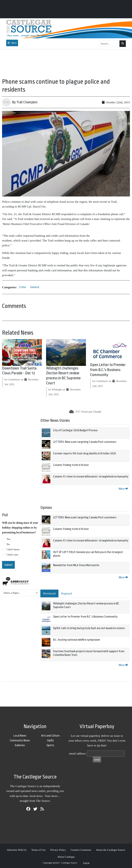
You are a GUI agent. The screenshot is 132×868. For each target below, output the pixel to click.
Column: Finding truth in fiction (71, 465)
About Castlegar (66, 857)
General (35, 287)
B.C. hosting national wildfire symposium (77, 640)
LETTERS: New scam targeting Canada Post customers (85, 442)
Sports (50, 745)
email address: (78, 753)
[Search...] (109, 44)
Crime (22, 287)
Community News (20, 740)
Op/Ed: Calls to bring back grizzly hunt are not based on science (89, 628)
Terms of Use (38, 850)
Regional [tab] (67, 593)
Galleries (20, 745)
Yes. (9, 539)
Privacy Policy (58, 850)
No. (8, 544)
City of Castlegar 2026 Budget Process (75, 430)
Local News (20, 736)
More (123, 489)
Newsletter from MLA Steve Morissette (76, 565)
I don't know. (13, 549)
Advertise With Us (17, 850)
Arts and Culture (50, 736)
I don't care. (13, 555)
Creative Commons (81, 850)
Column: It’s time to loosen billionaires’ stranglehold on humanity (91, 477)
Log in (86, 863)
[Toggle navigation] (12, 43)
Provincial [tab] (49, 593)
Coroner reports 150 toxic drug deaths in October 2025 (84, 453)
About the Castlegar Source (111, 850)
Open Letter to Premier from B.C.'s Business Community (108, 370)
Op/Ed (50, 740)
